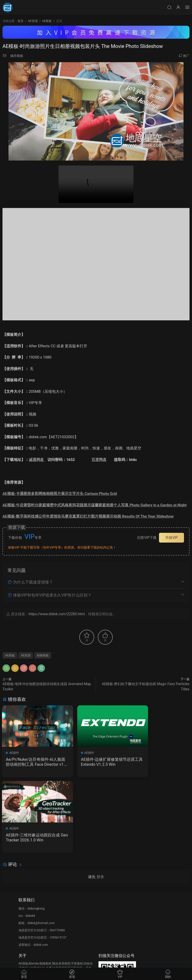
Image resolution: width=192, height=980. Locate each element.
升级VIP (171, 538)
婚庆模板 (17, 56)
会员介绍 (24, 913)
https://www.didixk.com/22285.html (56, 614)
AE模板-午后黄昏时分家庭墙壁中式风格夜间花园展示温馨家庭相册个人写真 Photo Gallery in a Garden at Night (95, 505)
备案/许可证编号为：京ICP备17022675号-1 (96, 960)
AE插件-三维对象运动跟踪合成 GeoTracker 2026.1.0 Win (159, 762)
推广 (186, 56)
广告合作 (24, 927)
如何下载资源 (27, 905)
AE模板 (10, 655)
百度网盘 (99, 460)
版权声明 (24, 920)
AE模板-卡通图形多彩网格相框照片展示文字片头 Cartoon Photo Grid (60, 494)
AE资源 (26, 655)
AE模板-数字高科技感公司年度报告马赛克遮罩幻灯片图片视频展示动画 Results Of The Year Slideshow (88, 516)
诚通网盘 (37, 460)
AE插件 (15, 753)
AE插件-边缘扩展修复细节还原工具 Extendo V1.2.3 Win (95, 762)
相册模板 (43, 655)
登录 (100, 802)
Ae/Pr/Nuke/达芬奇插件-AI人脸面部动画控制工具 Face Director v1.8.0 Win (31, 762)
